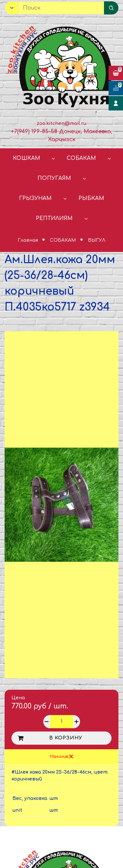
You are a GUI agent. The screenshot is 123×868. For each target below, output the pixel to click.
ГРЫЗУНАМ (35, 198)
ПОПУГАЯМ (54, 178)
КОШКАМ (26, 158)
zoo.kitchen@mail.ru (61, 124)
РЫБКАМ (91, 198)
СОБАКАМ (81, 158)
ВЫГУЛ (97, 240)
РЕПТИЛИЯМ (54, 218)
